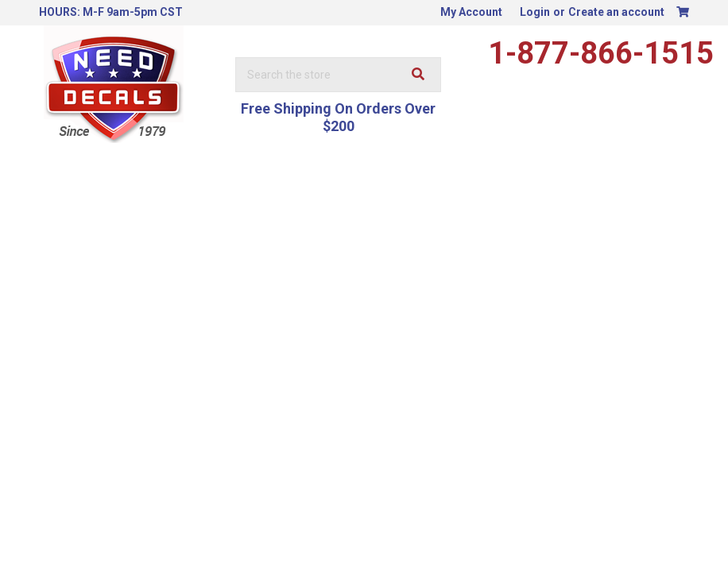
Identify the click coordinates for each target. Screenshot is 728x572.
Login (535, 12)
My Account (471, 12)
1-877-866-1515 (601, 53)
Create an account (616, 12)
